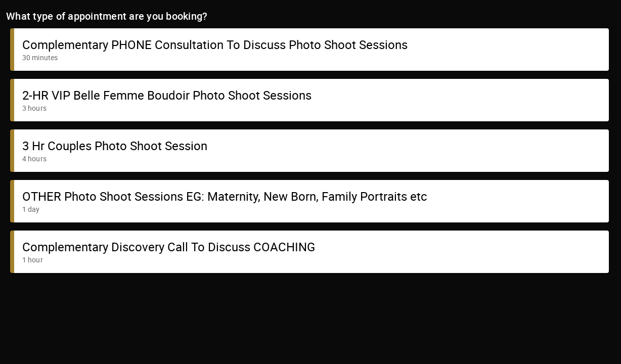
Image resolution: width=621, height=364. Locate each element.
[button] (309, 50)
